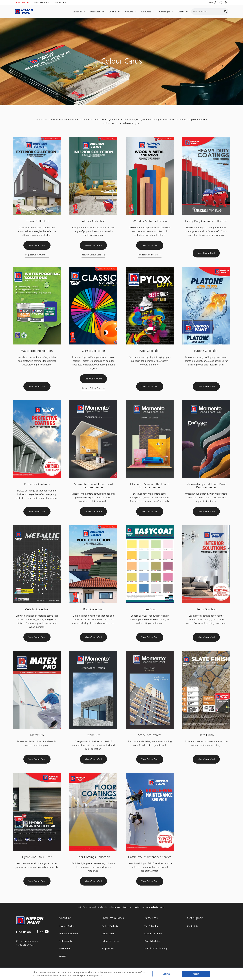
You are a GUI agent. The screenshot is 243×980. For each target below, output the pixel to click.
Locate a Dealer (66, 926)
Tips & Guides (151, 926)
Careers (62, 956)
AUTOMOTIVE (60, 3)
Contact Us (193, 926)
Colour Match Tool (153, 933)
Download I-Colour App (156, 948)
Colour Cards (108, 933)
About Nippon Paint (68, 933)
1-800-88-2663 (25, 945)
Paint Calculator (152, 941)
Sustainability (65, 941)
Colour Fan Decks (110, 941)
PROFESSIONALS (42, 3)
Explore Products (110, 926)
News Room (65, 948)
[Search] (225, 11)
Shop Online (108, 948)
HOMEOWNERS (22, 3)
